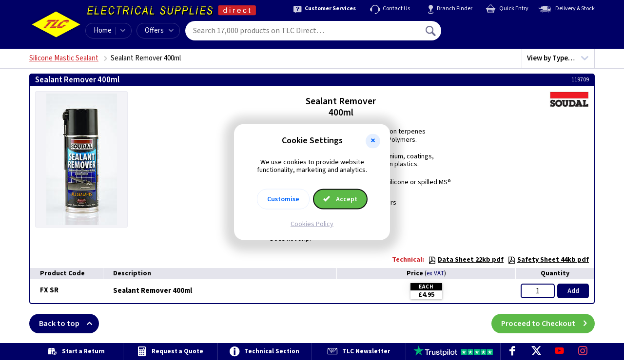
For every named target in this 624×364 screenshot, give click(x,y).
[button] (373, 141)
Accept (340, 199)
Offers (159, 30)
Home (103, 30)
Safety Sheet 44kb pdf (548, 260)
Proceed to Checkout (548, 324)
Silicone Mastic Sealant (64, 58)
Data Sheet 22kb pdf (466, 260)
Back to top (69, 324)
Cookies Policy (312, 224)
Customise (283, 199)
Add (573, 291)
